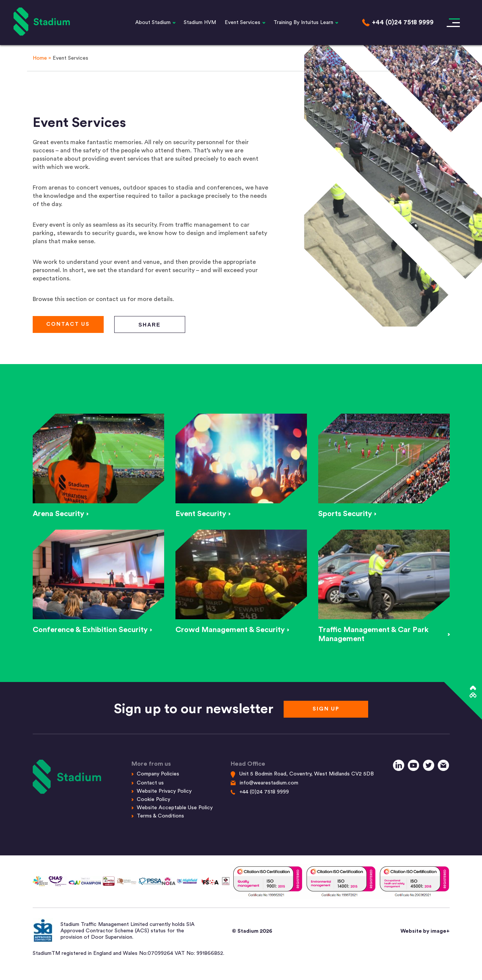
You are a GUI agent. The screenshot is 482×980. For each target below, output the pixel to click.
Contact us (150, 783)
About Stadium (153, 23)
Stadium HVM (200, 23)
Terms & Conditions (160, 816)
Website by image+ (425, 931)
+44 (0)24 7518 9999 (264, 792)
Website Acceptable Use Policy (175, 808)
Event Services (243, 23)
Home (40, 58)
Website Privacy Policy (164, 791)
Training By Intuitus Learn (303, 23)
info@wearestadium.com (269, 783)
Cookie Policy (153, 799)
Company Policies (158, 774)
